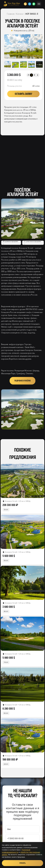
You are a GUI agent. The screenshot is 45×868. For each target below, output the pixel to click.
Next (39, 47)
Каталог (20, 14)
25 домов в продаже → (10, 243)
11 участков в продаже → (32, 243)
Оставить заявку (23, 94)
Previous (8, 47)
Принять (22, 863)
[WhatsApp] (34, 4)
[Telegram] (30, 4)
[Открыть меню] (39, 4)
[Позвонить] (25, 4)
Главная (11, 14)
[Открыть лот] (22, 481)
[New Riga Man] (12, 4)
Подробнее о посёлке (22, 381)
